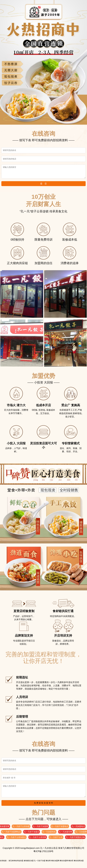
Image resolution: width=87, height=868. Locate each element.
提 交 (43, 184)
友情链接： (4, 861)
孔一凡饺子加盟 (40, 861)
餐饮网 (48, 861)
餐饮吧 (71, 861)
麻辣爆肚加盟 (29, 861)
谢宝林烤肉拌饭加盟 (16, 861)
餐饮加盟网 (55, 861)
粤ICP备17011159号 (43, 851)
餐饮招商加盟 (79, 861)
